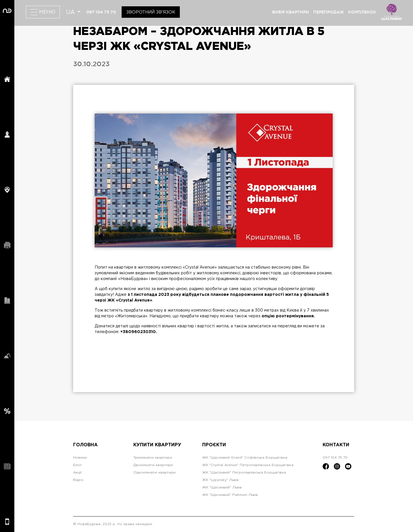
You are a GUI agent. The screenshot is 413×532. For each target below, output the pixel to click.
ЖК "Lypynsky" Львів (220, 480)
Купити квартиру (157, 445)
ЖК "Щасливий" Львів (222, 487)
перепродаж (329, 12)
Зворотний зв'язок (151, 12)
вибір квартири (291, 12)
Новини (80, 458)
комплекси (362, 12)
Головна (85, 445)
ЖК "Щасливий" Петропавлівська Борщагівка (244, 473)
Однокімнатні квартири (154, 473)
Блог (78, 465)
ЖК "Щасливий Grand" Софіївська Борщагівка (245, 458)
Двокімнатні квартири (153, 465)
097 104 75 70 (101, 12)
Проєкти (214, 445)
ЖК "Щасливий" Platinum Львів (230, 495)
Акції (77, 473)
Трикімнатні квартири (153, 458)
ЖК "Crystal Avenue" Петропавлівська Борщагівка (248, 465)
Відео (78, 480)
